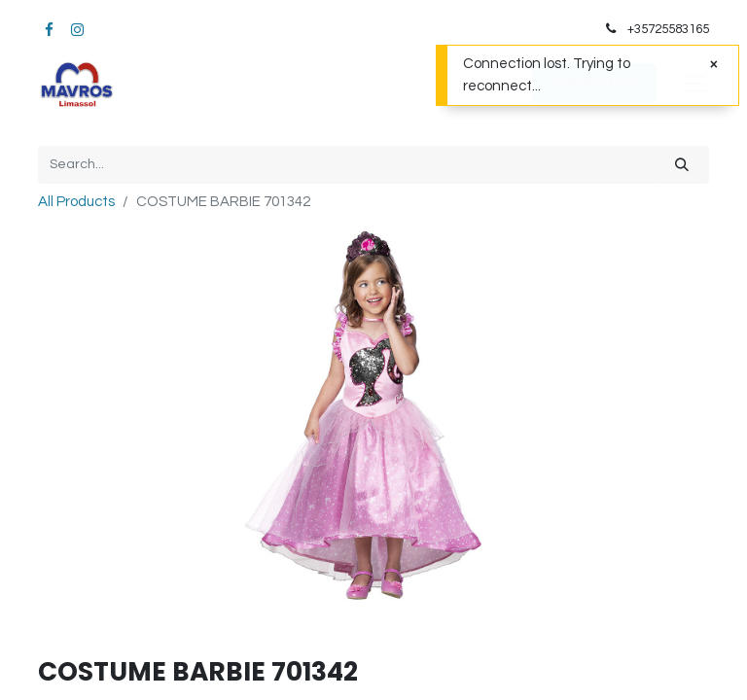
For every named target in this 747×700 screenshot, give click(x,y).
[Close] (714, 65)
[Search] (682, 165)
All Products (76, 202)
